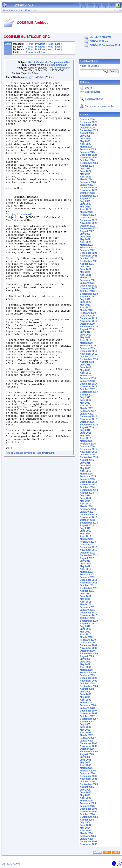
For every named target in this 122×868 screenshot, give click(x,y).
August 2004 (87, 820)
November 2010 (88, 615)
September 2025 (89, 130)
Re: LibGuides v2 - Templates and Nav (49, 62)
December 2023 (88, 188)
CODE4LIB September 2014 (105, 45)
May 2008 (85, 697)
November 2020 (88, 288)
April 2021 (85, 275)
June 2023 (85, 204)
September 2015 (89, 457)
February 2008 (88, 705)
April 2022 (85, 242)
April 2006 (85, 765)
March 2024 (86, 179)
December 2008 (88, 678)
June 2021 (85, 269)
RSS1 (107, 852)
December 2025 (88, 122)
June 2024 (85, 171)
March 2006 (86, 768)
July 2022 (85, 234)
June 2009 (85, 662)
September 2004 (89, 817)
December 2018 (88, 351)
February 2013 (88, 542)
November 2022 (88, 223)
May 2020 (85, 305)
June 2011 (85, 596)
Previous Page (34, 526)
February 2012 (88, 575)
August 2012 (87, 558)
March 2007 (86, 735)
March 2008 (86, 703)
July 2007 (85, 724)
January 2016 (87, 446)
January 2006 (87, 773)
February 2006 (88, 771)
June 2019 (85, 335)
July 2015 (85, 463)
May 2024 (85, 174)
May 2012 (85, 566)
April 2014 (85, 504)
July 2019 (85, 332)
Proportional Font (36, 52)
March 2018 (86, 376)
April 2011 (85, 602)
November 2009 (88, 648)
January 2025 (87, 152)
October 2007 (87, 716)
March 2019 (86, 343)
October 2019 (87, 324)
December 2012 (88, 547)
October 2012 (87, 553)
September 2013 (89, 523)
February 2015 (88, 476)
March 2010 (86, 637)
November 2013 (88, 517)
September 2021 (89, 261)
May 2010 (85, 632)
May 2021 (85, 272)
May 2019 (85, 337)
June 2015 (85, 466)
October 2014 (87, 487)
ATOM (98, 852)
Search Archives (89, 61)
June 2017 (85, 400)
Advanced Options (89, 66)
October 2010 (87, 618)
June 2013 (85, 531)
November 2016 (88, 419)
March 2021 (86, 278)
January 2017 (87, 414)
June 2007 (85, 727)
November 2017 (88, 387)
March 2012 (86, 572)
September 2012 (89, 555)
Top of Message (15, 526)
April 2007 (85, 733)
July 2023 (85, 201)
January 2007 (87, 741)
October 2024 (87, 160)
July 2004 (85, 822)
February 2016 (88, 444)
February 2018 (88, 378)
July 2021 (85, 267)
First (30, 44)
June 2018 (85, 367)
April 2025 (85, 144)
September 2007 (89, 719)
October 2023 (87, 193)
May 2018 (85, 370)
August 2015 (87, 460)
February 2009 (88, 673)
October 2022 (87, 226)
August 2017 (87, 395)
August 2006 (87, 754)
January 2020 (87, 316)
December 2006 (88, 743)
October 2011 (87, 585)
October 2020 (87, 291)
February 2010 (88, 640)
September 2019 (89, 327)
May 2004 (85, 828)
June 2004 (85, 825)
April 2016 (85, 438)
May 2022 (85, 239)
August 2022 (87, 231)
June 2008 (85, 694)
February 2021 (88, 280)
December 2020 (88, 286)
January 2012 (87, 577)
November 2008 (88, 681)
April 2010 (85, 634)
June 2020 (85, 302)
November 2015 (88, 452)
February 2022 (88, 248)
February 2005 (88, 803)
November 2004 (88, 812)
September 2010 (89, 621)
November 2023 (88, 190)
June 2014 (85, 498)
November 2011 (88, 583)
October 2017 (87, 389)
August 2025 (87, 133)
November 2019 (88, 321)
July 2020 (85, 299)
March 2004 (86, 833)
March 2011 (86, 604)
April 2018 (85, 373)
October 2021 (87, 258)
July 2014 (85, 495)
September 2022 (89, 228)
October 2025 (87, 128)
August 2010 (87, 624)
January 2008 (87, 708)
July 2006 (85, 757)
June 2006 (85, 760)
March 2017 (86, 408)
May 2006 (85, 763)
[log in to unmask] (56, 65)
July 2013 (85, 528)
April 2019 (85, 340)
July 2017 (85, 397)
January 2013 (87, 545)
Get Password (93, 92)
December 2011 (88, 580)
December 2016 (88, 416)
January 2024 (87, 185)
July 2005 (85, 790)
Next (50, 44)
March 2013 (86, 539)
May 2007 (85, 730)
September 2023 (89, 196)
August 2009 (87, 656)
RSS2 (116, 852)
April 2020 (85, 307)
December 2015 (88, 449)
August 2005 (87, 787)
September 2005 (89, 784)
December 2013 (88, 515)
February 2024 (88, 182)
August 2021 (87, 264)
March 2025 (86, 147)
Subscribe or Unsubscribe (99, 106)
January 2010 (87, 643)
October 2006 (87, 749)
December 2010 (88, 613)
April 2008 (85, 700)
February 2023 (88, 215)
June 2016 (85, 433)
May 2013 (85, 534)
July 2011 (85, 594)
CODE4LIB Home (99, 41)
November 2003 (88, 844)
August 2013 (87, 525)
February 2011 (88, 607)
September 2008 (89, 686)
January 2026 (87, 119)
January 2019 (87, 348)
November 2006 (88, 746)
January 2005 (87, 806)
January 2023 (87, 218)
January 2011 (87, 610)
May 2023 (85, 207)
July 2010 (85, 626)
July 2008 (85, 692)
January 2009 (87, 675)
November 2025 (88, 125)
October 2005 (87, 782)
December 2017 (88, 384)
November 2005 (88, 779)
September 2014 (89, 490)
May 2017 (85, 403)
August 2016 (87, 427)
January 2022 (87, 250)
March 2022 (86, 245)
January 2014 (87, 512)
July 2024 (85, 169)
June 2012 (85, 564)
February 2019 (88, 346)
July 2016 (85, 430)
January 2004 (87, 839)
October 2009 (87, 651)
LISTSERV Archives (100, 37)
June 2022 (85, 237)
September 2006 (89, 752)
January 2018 (87, 381)
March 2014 (86, 506)
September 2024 (89, 163)
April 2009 (85, 667)
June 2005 (85, 792)
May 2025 (85, 141)
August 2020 (87, 297)
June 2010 (85, 629)
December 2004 (88, 809)
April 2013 (85, 536)
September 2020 (89, 294)
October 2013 (87, 520)
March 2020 (86, 310)
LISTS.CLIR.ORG (11, 864)
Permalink (49, 526)
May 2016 (85, 436)
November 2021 (88, 256)
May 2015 (85, 468)
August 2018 (87, 362)
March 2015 (86, 474)
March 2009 (86, 670)
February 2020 (88, 313)
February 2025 (88, 149)
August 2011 (87, 591)
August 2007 (87, 722)
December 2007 (88, 711)
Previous (40, 44)
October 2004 (87, 814)
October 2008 (87, 684)
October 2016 (87, 422)
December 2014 (88, 482)
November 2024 (88, 158)
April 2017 (85, 406)
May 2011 (85, 599)
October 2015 (87, 455)
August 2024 (87, 166)
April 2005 (85, 798)
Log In (88, 88)
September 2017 (89, 392)
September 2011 (89, 588)
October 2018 (87, 357)
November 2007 (88, 713)
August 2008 (87, 689)
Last (58, 44)
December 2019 (88, 318)
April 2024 (85, 177)
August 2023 (87, 199)
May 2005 (85, 795)
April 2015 (85, 471)
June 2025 (85, 139)
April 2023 (85, 209)
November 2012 (88, 550)
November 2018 (88, 354)
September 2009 (89, 654)
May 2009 (85, 664)
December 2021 (88, 253)
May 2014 (85, 501)
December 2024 (88, 155)
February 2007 (88, 738)
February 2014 (88, 509)
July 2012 (85, 561)
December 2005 (88, 776)
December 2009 (88, 645)
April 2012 (85, 569)
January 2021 (87, 283)
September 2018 (89, 359)
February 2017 (88, 411)
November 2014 (88, 485)
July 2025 (85, 136)
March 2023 (86, 212)
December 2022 (88, 220)
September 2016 (89, 425)
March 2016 (86, 441)
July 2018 (85, 365)
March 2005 (86, 801)
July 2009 (85, 659)
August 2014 (87, 493)
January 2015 (87, 479)
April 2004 (85, 831)
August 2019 (87, 329)
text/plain (39, 77)
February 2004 (88, 836)
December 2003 (88, 842)
